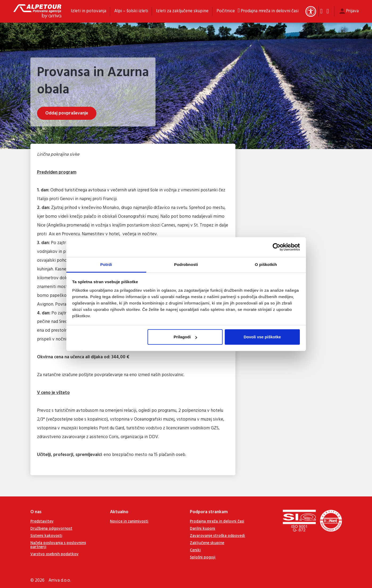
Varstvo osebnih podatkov (54, 554)
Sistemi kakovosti (46, 536)
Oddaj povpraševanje (67, 113)
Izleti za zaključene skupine (182, 11)
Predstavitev (42, 521)
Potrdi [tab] (106, 264)
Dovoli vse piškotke (262, 337)
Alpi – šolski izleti (131, 11)
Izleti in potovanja (89, 11)
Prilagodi (185, 337)
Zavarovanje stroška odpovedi (217, 536)
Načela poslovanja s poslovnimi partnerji (58, 545)
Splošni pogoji (203, 557)
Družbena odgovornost (51, 529)
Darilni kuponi (203, 529)
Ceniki (195, 550)
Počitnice (226, 11)
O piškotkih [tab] (266, 264)
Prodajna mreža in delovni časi (270, 11)
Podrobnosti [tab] (186, 264)
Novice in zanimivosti (129, 521)
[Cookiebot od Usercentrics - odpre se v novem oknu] (277, 247)
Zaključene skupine (207, 543)
